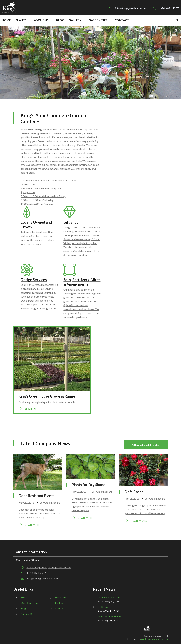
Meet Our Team (29, 603)
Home (6, 20)
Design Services (34, 280)
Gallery (75, 20)
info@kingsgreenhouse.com (131, 8)
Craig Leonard (52, 503)
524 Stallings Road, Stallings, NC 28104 (49, 567)
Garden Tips (98, 20)
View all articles (146, 445)
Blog (60, 20)
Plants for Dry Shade (88, 485)
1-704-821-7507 (169, 8)
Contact (122, 20)
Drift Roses (134, 492)
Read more (33, 409)
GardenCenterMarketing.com (154, 639)
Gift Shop (71, 222)
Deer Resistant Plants (36, 496)
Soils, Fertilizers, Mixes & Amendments (82, 282)
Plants (21, 20)
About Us (41, 20)
